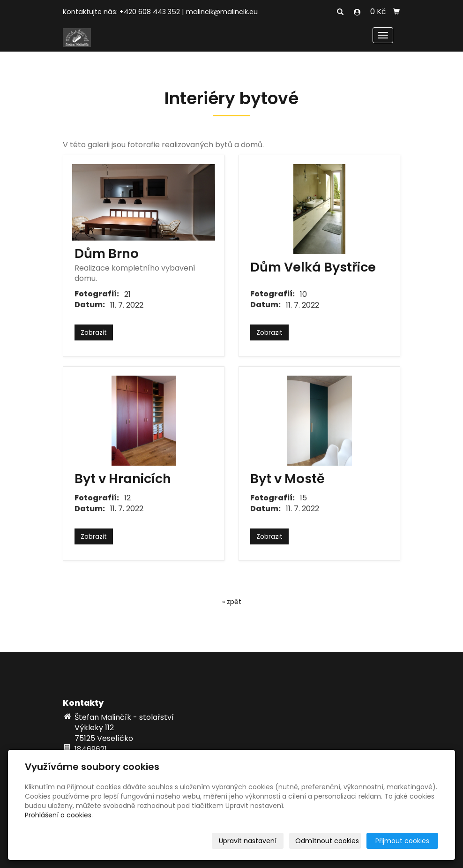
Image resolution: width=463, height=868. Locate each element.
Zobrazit (94, 332)
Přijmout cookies (402, 841)
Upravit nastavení (248, 841)
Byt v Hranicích (123, 479)
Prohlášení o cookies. (59, 815)
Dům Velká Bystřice (313, 267)
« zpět (232, 602)
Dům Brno (107, 253)
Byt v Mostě (288, 479)
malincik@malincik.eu (222, 12)
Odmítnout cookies (327, 841)
